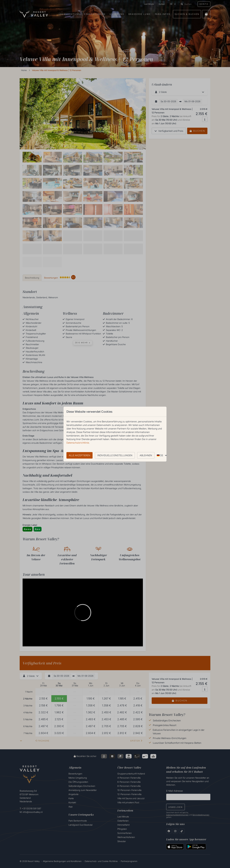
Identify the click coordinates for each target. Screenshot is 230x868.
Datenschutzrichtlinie (78, 443)
